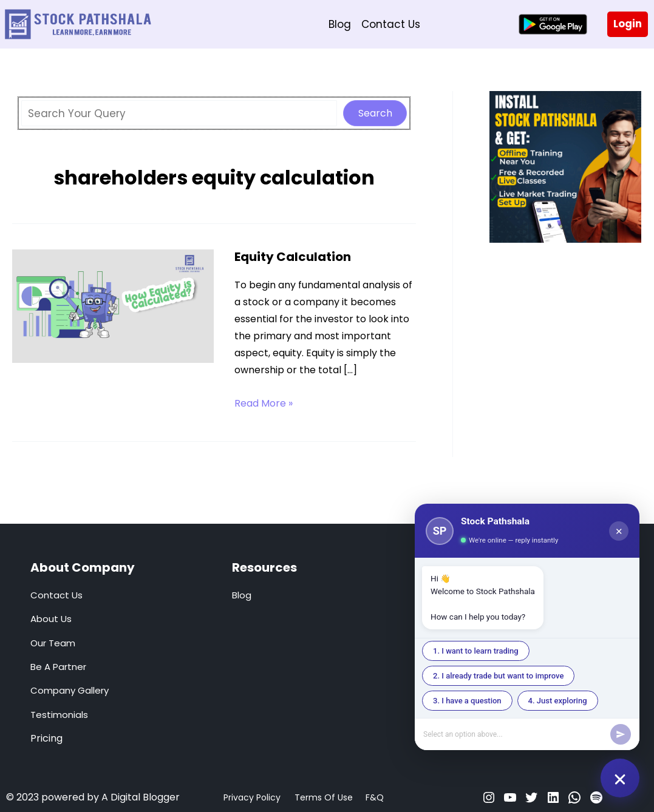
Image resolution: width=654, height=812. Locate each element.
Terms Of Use (324, 797)
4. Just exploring (558, 701)
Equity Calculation (293, 257)
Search (375, 113)
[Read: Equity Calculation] (113, 305)
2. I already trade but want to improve (498, 676)
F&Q (375, 797)
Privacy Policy (252, 797)
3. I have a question (467, 701)
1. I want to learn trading (476, 651)
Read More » (264, 404)
